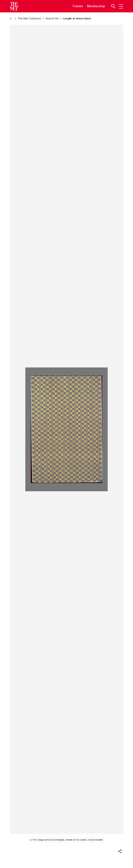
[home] (12, 19)
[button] (114, 6)
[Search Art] (52, 19)
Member (93, 6)
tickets (78, 6)
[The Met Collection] (29, 19)
